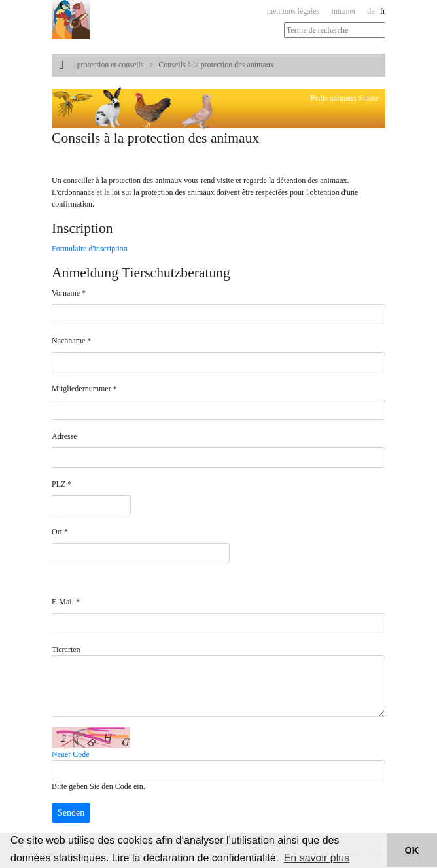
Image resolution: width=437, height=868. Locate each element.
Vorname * (69, 293)
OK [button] (412, 850)
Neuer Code (71, 754)
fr (383, 11)
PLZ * (61, 484)
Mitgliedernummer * (84, 389)
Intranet (343, 11)
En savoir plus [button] (317, 858)
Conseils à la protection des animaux (216, 65)
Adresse (64, 436)
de (371, 11)
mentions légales (293, 11)
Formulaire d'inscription (90, 249)
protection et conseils (111, 65)
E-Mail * (66, 602)
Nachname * (71, 341)
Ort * (60, 532)
